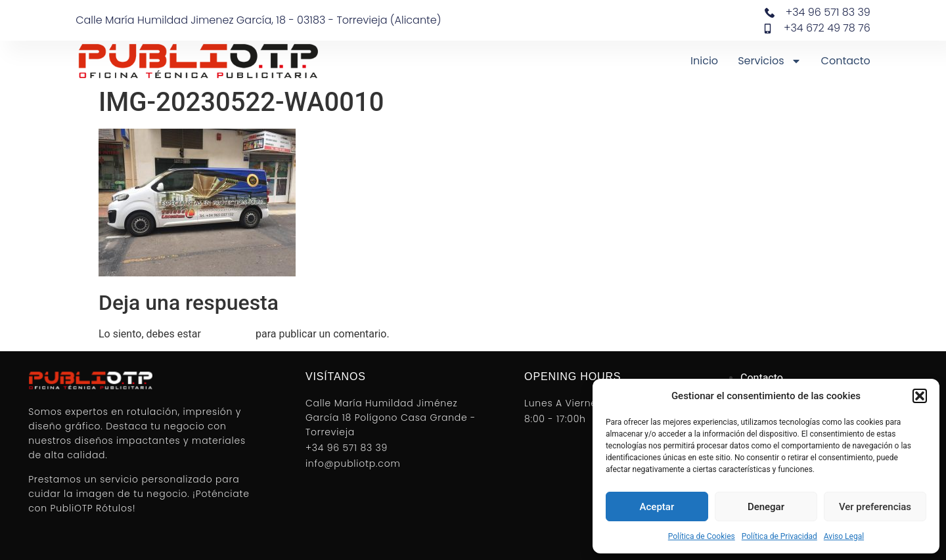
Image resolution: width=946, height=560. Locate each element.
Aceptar (657, 507)
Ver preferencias (875, 507)
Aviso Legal (844, 536)
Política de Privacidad (779, 536)
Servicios (769, 61)
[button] (920, 396)
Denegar (766, 507)
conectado (228, 334)
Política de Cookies (702, 536)
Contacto (846, 61)
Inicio (704, 61)
